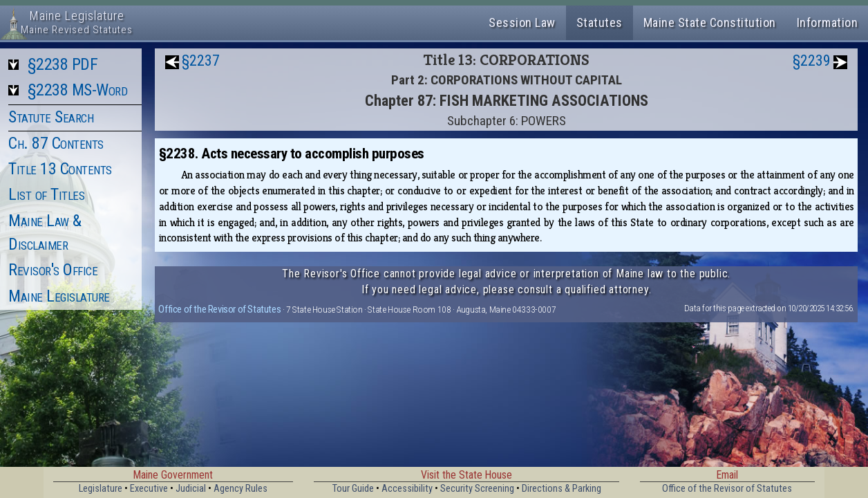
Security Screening (477, 489)
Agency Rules (240, 489)
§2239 (812, 61)
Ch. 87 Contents (56, 143)
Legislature (101, 489)
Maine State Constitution (710, 22)
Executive (149, 489)
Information (828, 22)
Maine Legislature (59, 296)
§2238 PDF (63, 64)
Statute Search (51, 117)
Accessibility (407, 489)
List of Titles (46, 194)
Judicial (191, 489)
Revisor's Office (53, 270)
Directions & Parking (562, 489)
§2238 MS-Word (78, 90)
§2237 (201, 61)
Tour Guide (353, 489)
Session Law (522, 22)
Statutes (600, 22)
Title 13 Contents (60, 169)
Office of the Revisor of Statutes (219, 309)
